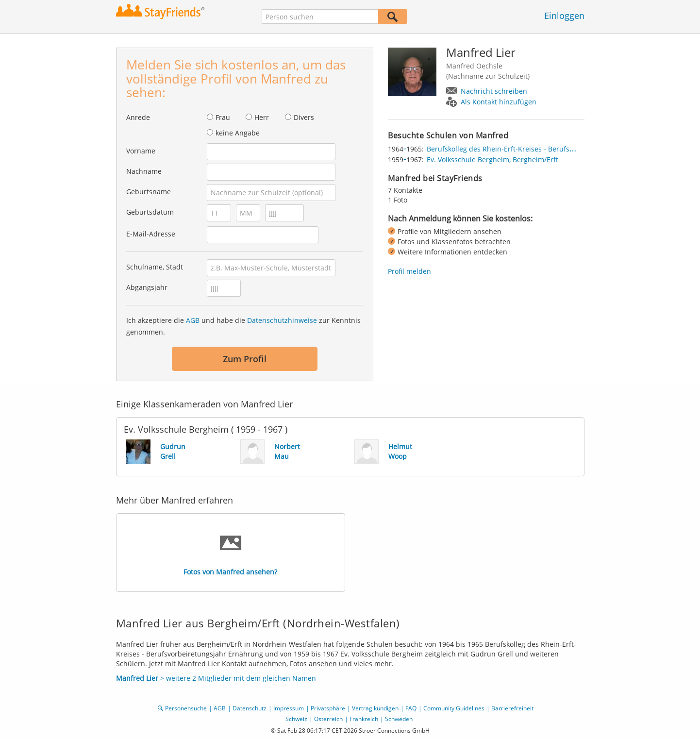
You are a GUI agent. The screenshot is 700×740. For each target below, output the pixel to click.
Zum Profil (245, 359)
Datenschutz (250, 708)
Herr (262, 117)
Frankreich (364, 719)
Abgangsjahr (147, 287)
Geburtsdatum (150, 212)
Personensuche (186, 708)
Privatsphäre (328, 708)
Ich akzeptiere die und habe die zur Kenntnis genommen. (243, 326)
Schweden (399, 719)
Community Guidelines (454, 708)
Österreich (328, 719)
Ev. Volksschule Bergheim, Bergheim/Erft (492, 160)
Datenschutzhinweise (282, 320)
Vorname (141, 151)
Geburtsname (149, 192)
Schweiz (296, 719)
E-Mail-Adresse (151, 234)
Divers (304, 117)
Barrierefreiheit (512, 708)
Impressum (289, 708)
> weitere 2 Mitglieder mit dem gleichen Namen (216, 678)
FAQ (411, 708)
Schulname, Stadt (155, 267)
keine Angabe (238, 133)
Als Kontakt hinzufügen (499, 102)
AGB (193, 320)
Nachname (144, 171)
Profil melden (409, 271)
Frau (223, 117)
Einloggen (564, 16)
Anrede (138, 117)
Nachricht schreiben (494, 91)
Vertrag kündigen (375, 708)
